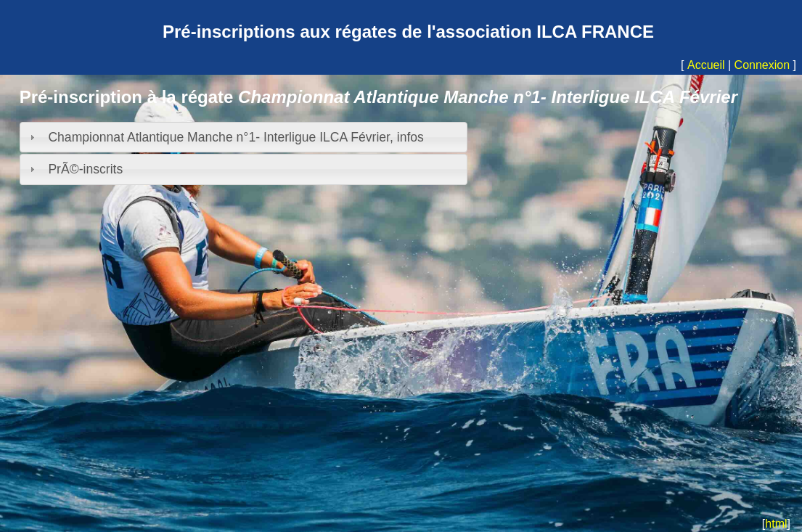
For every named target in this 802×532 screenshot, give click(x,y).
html (776, 524)
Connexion (762, 65)
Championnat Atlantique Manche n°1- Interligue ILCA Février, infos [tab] (225, 137)
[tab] (244, 169)
